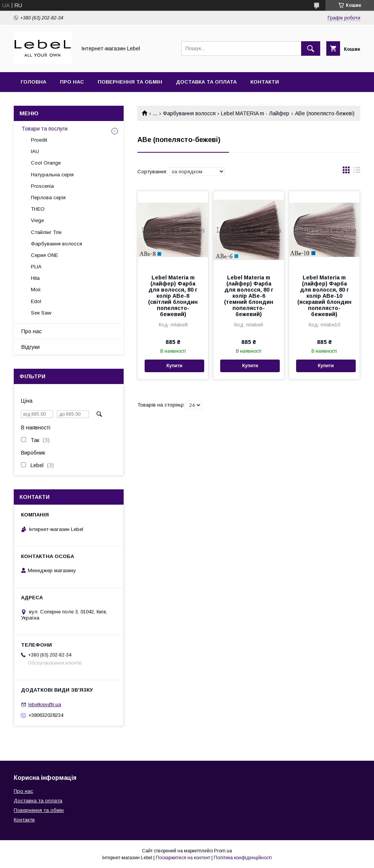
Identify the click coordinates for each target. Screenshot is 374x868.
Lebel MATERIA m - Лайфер (255, 113)
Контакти (265, 82)
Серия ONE (44, 255)
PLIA (36, 267)
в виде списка (357, 172)
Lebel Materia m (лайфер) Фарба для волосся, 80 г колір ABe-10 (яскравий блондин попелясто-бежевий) (324, 296)
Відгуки (31, 347)
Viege (37, 220)
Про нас (72, 82)
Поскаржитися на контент (183, 858)
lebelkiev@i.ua (45, 704)
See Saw (41, 313)
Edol (36, 301)
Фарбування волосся (189, 113)
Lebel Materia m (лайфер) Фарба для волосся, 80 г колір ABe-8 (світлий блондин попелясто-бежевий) (173, 296)
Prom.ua (223, 851)
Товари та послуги (44, 129)
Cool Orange (46, 163)
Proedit (39, 140)
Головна (33, 82)
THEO (38, 209)
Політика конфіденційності (243, 858)
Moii (36, 290)
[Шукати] (311, 48)
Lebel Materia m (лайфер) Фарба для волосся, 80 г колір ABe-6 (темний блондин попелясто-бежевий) (249, 296)
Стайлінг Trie (46, 232)
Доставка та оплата (206, 82)
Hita (35, 278)
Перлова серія (48, 198)
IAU (35, 151)
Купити (174, 366)
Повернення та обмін (130, 82)
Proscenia (42, 186)
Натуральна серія (52, 175)
